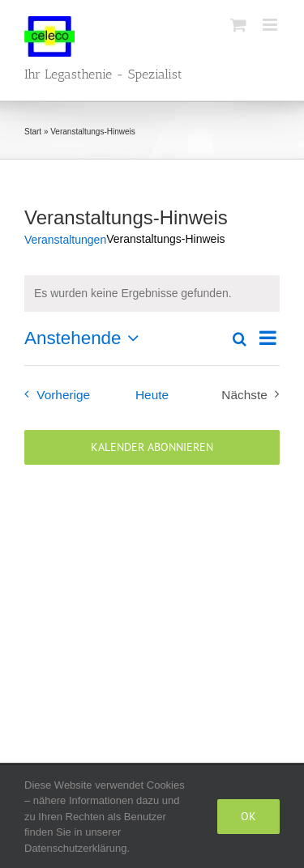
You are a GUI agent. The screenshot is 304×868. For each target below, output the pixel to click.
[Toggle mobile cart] (238, 25)
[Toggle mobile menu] (271, 25)
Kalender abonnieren (152, 447)
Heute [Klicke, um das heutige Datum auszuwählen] (152, 395)
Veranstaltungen (65, 240)
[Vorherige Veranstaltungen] (54, 395)
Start (33, 132)
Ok (248, 816)
